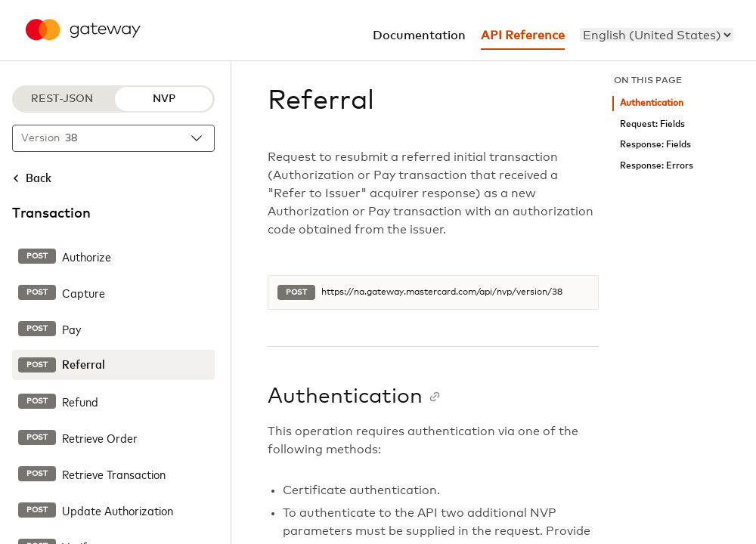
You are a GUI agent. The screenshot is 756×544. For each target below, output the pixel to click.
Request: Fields (652, 124)
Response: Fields (655, 145)
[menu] (657, 35)
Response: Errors (657, 166)
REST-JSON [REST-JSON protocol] (62, 99)
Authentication (652, 103)
